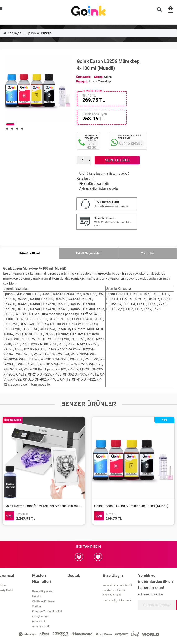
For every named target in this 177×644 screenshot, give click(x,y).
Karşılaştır (84, 179)
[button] (10, 124)
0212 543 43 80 (112, 595)
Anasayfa (12, 33)
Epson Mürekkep (39, 33)
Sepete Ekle (117, 160)
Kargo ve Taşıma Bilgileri (47, 611)
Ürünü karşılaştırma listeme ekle (102, 174)
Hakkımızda (39, 621)
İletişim (37, 596)
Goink (108, 77)
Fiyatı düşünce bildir (93, 184)
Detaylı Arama (41, 616)
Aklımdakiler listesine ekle (97, 189)
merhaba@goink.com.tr (117, 600)
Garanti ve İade (41, 627)
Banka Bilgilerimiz (43, 591)
